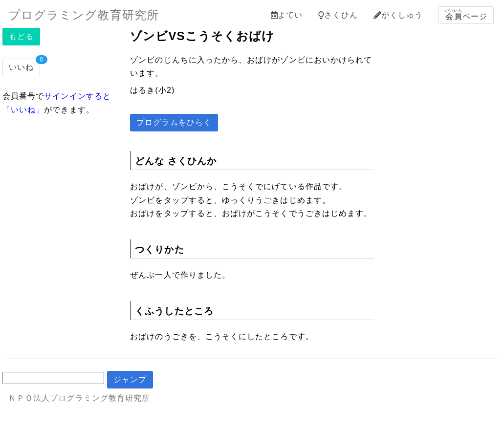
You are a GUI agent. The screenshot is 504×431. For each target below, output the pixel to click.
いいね (21, 67)
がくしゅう (398, 15)
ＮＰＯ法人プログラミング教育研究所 (79, 398)
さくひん (338, 15)
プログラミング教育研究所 (84, 15)
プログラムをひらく (174, 122)
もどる (21, 36)
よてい (287, 15)
